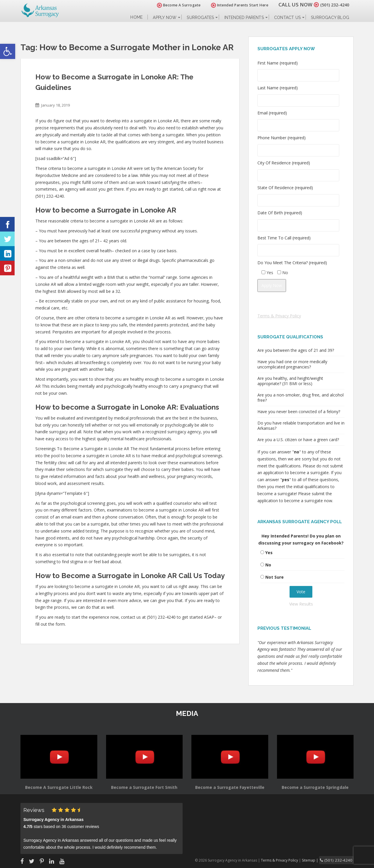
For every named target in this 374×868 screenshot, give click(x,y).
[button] (8, 51)
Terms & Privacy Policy (279, 316)
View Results (301, 604)
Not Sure (275, 577)
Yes (269, 553)
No (268, 565)
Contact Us (287, 18)
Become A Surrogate (172, 5)
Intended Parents (244, 18)
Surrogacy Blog (330, 18)
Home (136, 17)
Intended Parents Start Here (233, 5)
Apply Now (165, 18)
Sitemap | (317, 860)
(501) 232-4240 (331, 5)
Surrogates (200, 18)
